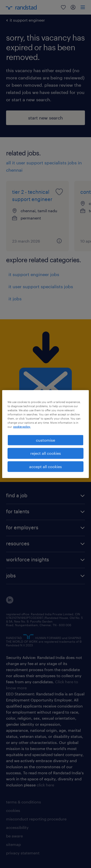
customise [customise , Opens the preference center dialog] (45, 440)
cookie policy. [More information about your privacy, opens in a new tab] (22, 427)
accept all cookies (45, 466)
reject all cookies (46, 453)
